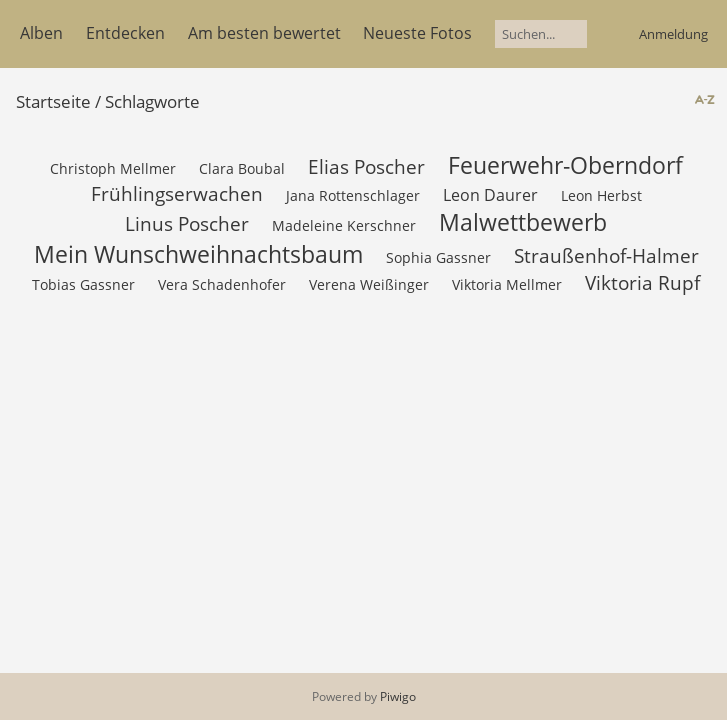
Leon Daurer (490, 195)
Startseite (53, 101)
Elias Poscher (366, 166)
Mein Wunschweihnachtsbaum (198, 254)
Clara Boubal (242, 168)
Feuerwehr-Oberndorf (565, 165)
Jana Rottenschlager (353, 195)
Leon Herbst (601, 195)
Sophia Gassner (438, 257)
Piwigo (398, 696)
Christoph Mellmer (113, 168)
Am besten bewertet (264, 33)
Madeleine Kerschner (344, 225)
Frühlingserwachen (177, 193)
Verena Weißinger (369, 284)
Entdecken (125, 33)
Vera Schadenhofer (222, 284)
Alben (41, 33)
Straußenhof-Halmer (606, 255)
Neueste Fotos (417, 33)
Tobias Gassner (83, 284)
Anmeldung (673, 34)
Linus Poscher (187, 223)
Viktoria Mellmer (507, 284)
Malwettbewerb (523, 222)
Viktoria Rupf (642, 282)
